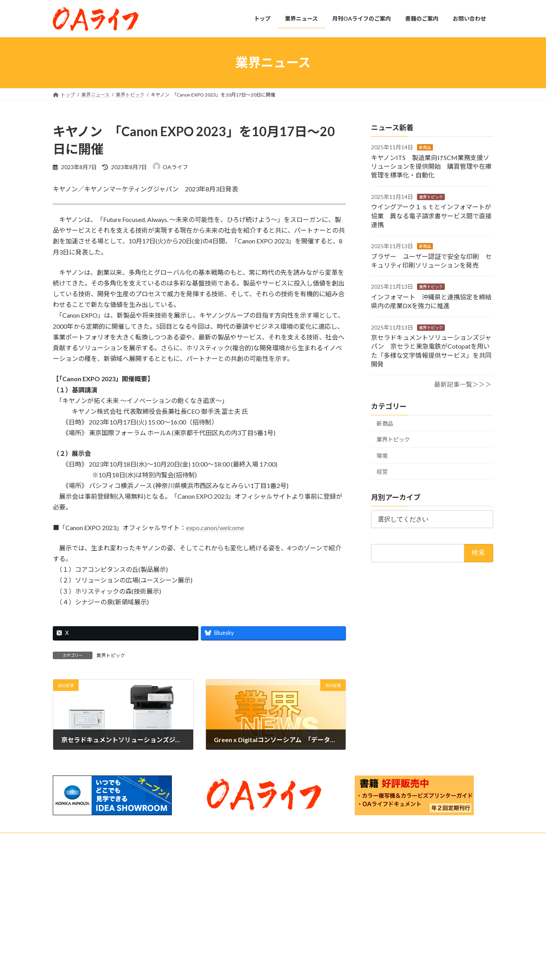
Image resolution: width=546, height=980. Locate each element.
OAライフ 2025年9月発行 (382, 924)
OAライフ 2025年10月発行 (383, 896)
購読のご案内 (227, 928)
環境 (382, 455)
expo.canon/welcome (215, 528)
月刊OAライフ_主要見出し (241, 942)
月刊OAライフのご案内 (233, 914)
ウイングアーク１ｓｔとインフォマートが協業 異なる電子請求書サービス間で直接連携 (431, 216)
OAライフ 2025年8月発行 (382, 951)
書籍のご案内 (223, 956)
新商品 (425, 147)
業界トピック (111, 655)
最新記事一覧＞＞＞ (463, 384)
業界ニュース (222, 900)
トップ (215, 886)
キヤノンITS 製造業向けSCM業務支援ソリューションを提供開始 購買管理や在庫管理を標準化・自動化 (431, 166)
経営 (382, 472)
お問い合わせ (75, 840)
